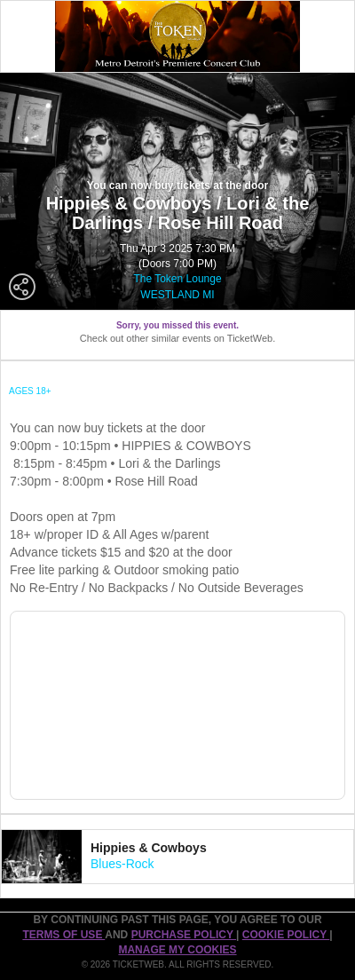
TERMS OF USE (63, 935)
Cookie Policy (286, 935)
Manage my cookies (177, 950)
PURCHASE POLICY (184, 935)
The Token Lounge (177, 279)
